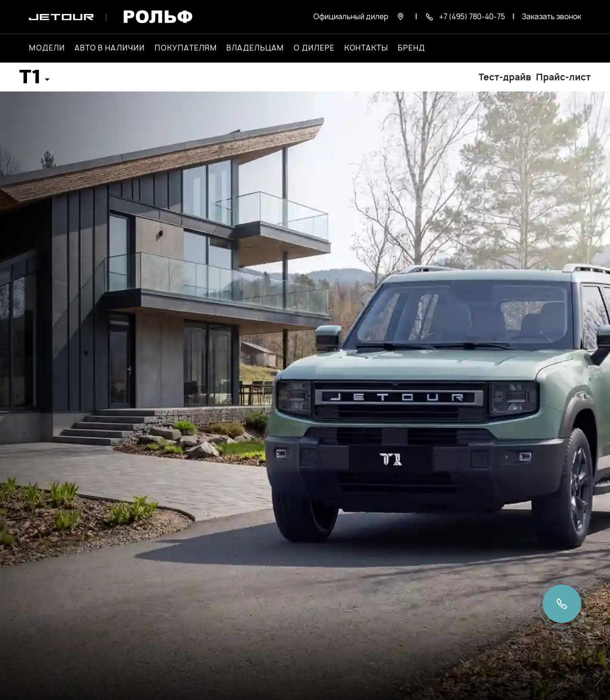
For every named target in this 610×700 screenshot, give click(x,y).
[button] (34, 80)
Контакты (366, 48)
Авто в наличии (110, 48)
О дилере (314, 48)
